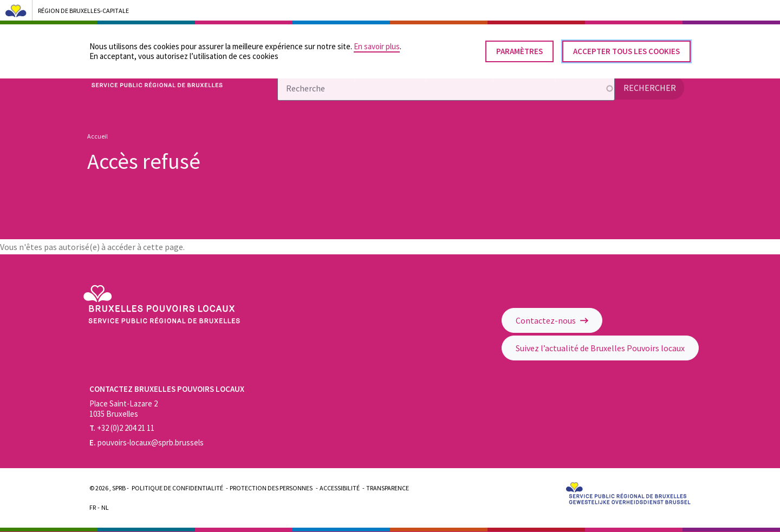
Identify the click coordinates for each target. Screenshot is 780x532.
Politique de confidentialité (177, 488)
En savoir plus (377, 42)
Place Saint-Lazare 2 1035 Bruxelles (123, 409)
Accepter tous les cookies (626, 47)
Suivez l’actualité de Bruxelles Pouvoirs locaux (600, 348)
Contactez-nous (552, 320)
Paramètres (519, 47)
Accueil (97, 136)
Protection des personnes (271, 488)
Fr (93, 507)
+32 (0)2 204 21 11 (122, 428)
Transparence (388, 488)
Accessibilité (340, 488)
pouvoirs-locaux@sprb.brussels (147, 442)
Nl (105, 507)
